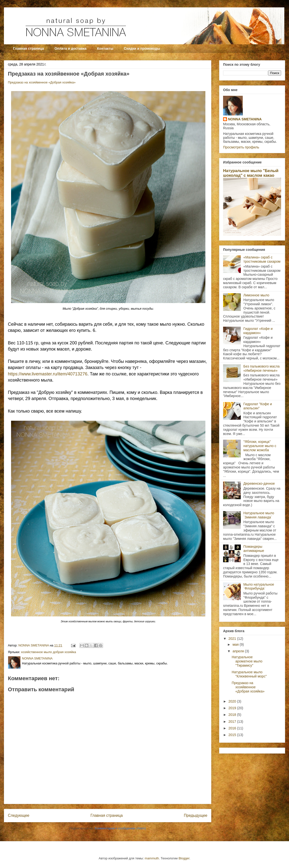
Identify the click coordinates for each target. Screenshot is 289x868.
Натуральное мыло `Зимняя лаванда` (259, 515)
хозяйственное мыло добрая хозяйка (48, 652)
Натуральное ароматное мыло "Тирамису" (247, 661)
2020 (233, 701)
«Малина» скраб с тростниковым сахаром (262, 259)
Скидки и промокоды (142, 48)
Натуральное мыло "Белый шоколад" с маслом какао (251, 173)
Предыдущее (196, 815)
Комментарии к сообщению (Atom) (120, 828)
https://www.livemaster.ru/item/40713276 (48, 374)
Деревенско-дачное (259, 483)
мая (236, 644)
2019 (233, 708)
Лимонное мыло (256, 295)
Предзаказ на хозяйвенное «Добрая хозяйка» (42, 82)
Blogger (184, 858)
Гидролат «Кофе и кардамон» (258, 331)
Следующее (19, 815)
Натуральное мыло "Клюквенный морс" (249, 674)
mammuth (152, 858)
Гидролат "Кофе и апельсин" (258, 406)
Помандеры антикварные (254, 549)
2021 (233, 639)
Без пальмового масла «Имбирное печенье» (262, 368)
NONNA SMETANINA (245, 119)
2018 (233, 715)
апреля (239, 651)
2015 (233, 735)
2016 (233, 728)
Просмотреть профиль (241, 147)
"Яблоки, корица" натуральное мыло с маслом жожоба (260, 446)
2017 (233, 722)
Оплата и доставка (70, 48)
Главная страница (28, 48)
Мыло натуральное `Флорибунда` (259, 587)
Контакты (105, 48)
